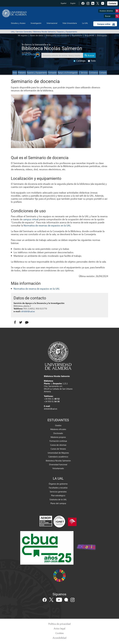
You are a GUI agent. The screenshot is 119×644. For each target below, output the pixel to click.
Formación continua (58, 441)
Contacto (103, 73)
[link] (112, 3)
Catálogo (79, 61)
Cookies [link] (60, 633)
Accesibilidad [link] (60, 638)
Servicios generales (58, 492)
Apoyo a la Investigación (68, 73)
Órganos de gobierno (58, 484)
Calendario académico (58, 457)
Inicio (15, 73)
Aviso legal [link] (60, 628)
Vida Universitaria (70, 23)
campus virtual (31, 219)
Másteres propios (58, 437)
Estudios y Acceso (18, 23)
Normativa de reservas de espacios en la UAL (47, 225)
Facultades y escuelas (58, 488)
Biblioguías (102, 35)
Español (64, 3)
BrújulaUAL (90, 35)
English (73, 3)
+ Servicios (83, 73)
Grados (58, 425)
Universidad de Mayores (58, 453)
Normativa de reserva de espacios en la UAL (37, 289)
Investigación (36, 23)
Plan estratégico (58, 495)
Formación (52, 73)
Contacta (112, 3)
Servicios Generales (24, 32)
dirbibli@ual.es (28, 311)
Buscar (112, 16)
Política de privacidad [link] (60, 624)
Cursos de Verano (58, 449)
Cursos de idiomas (58, 445)
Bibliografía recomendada (58, 35)
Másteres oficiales (58, 429)
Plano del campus (58, 503)
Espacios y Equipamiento (67, 32)
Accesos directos (109, 11)
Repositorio (77, 35)
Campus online (106, 24)
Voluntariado (58, 468)
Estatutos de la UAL (58, 499)
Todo (92, 61)
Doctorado (58, 433)
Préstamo (22, 73)
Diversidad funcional (58, 464)
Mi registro (23, 35)
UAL (13, 32)
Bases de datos (37, 35)
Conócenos (93, 73)
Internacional (52, 23)
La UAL (85, 23)
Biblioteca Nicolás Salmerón (44, 32)
